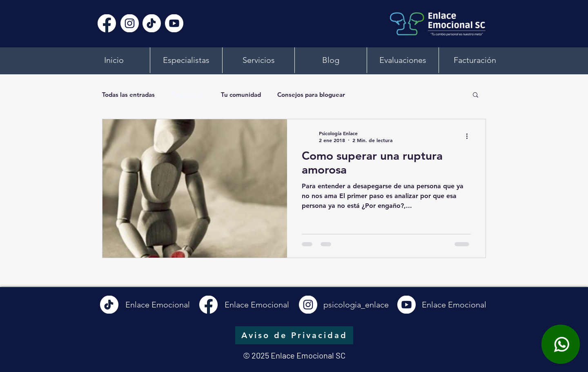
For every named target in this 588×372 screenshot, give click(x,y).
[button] (476, 95)
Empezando (188, 95)
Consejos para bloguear (311, 95)
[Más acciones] (470, 136)
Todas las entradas (128, 95)
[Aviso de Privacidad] (294, 335)
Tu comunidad (241, 95)
